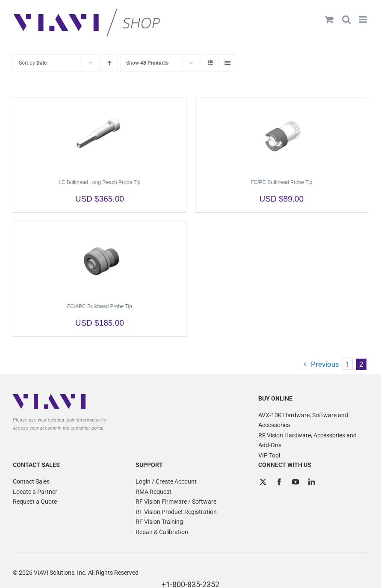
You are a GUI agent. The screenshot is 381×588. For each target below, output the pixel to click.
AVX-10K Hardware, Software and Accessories (303, 420)
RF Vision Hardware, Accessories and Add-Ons (307, 440)
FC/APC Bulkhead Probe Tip (100, 306)
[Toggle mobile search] (346, 19)
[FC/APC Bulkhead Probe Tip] (100, 258)
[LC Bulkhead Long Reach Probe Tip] (100, 134)
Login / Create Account (166, 481)
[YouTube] (295, 482)
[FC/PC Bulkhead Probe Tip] (282, 134)
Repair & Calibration (162, 532)
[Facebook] (279, 482)
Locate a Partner (35, 492)
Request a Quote (35, 502)
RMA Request (154, 492)
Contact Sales (31, 481)
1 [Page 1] (348, 364)
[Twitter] (263, 482)
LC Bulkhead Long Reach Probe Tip (99, 182)
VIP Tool (269, 455)
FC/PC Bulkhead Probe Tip (281, 182)
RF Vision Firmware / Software (176, 502)
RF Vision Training (159, 522)
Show (147, 63)
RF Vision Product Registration (176, 512)
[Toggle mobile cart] (329, 19)
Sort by (33, 63)
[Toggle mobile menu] (364, 19)
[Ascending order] (109, 63)
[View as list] (227, 63)
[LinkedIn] (312, 482)
